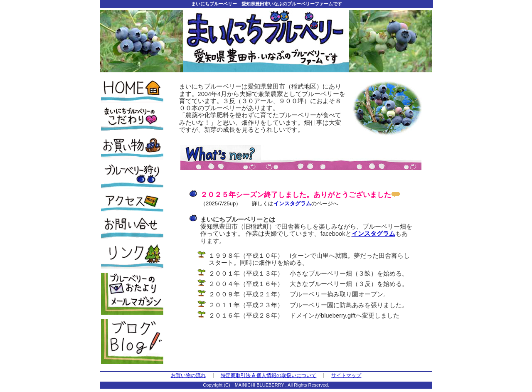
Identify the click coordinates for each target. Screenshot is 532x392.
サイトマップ (346, 375)
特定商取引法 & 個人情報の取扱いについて (269, 375)
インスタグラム (292, 203)
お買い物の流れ (188, 375)
